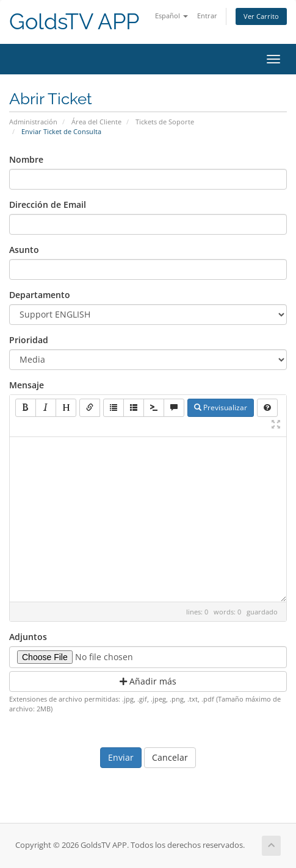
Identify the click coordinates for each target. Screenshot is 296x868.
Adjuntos (28, 637)
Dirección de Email (48, 205)
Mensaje (27, 385)
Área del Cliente (96, 122)
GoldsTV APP (74, 22)
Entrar (207, 16)
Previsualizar (221, 407)
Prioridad (29, 340)
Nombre (26, 159)
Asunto (24, 250)
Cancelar (170, 757)
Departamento (40, 295)
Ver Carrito (261, 16)
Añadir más (148, 681)
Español (171, 16)
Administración (33, 122)
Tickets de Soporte (165, 122)
